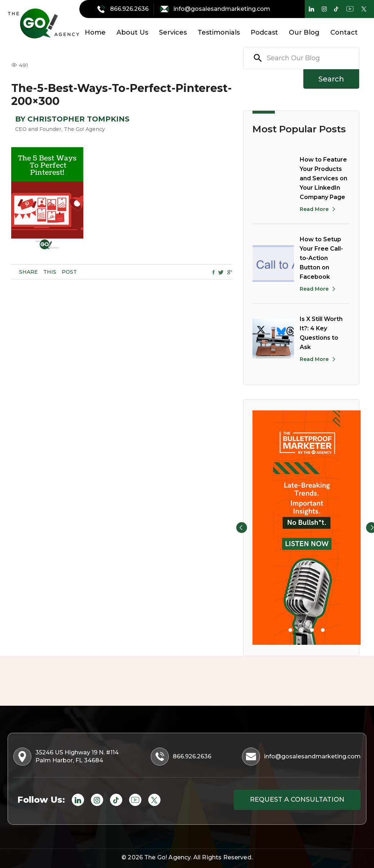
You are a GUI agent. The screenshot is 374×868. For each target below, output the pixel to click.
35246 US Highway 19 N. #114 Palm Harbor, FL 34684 (67, 757)
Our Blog (304, 32)
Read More (314, 209)
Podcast (264, 32)
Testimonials (219, 32)
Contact (344, 32)
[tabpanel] (307, 528)
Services (173, 32)
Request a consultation (297, 799)
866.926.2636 (124, 9)
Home (95, 32)
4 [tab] (323, 630)
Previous (242, 528)
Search (331, 79)
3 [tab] (312, 630)
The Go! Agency (167, 857)
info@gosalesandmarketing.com (215, 9)
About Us (132, 32)
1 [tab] (290, 630)
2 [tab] (301, 630)
